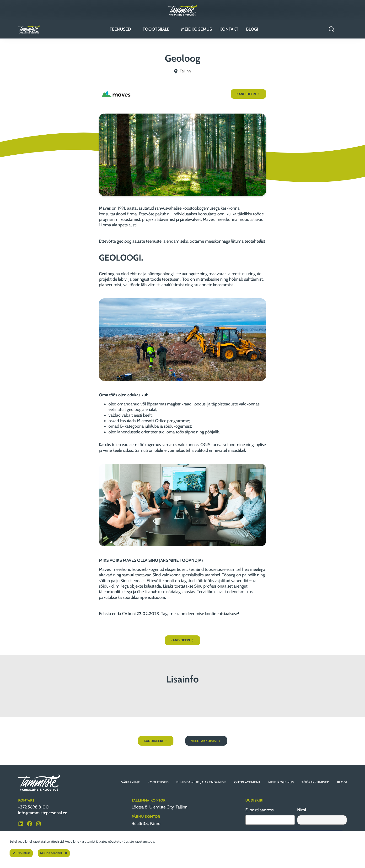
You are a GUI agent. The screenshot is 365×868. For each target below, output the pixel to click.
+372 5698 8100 (33, 807)
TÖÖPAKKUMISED (315, 783)
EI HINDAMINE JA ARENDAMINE (201, 783)
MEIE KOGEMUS (281, 783)
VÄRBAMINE (131, 783)
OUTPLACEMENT (247, 783)
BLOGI (342, 783)
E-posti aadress (260, 810)
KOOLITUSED (158, 783)
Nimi (302, 810)
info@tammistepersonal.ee (43, 813)
